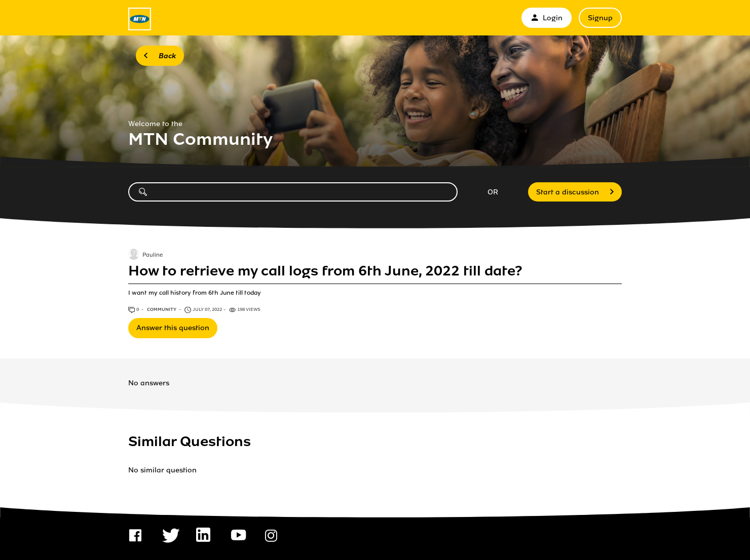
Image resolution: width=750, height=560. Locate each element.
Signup (600, 18)
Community (162, 309)
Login (547, 18)
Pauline (153, 255)
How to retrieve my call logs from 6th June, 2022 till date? (325, 271)
